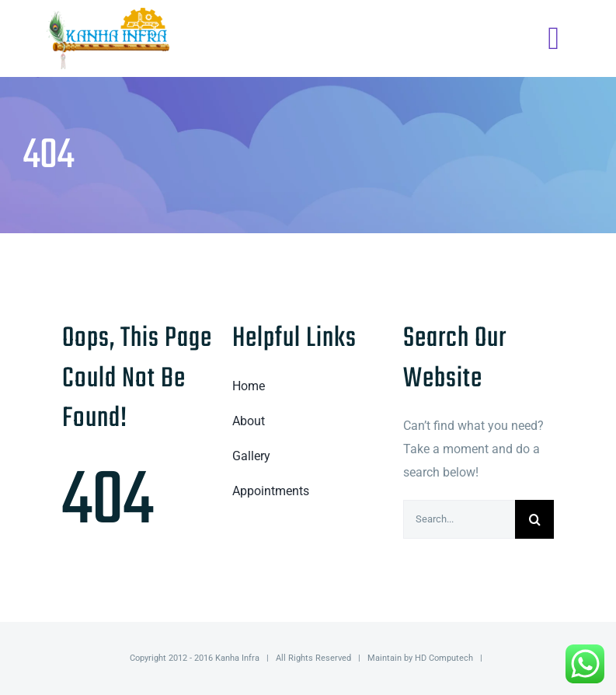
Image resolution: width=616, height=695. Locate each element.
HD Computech (444, 658)
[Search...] (459, 519)
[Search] (534, 519)
